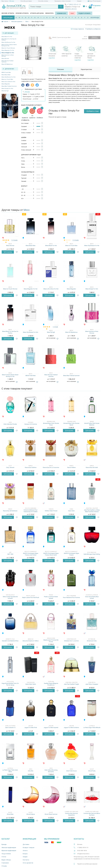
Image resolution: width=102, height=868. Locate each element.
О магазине (5, 863)
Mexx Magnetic (6, 84)
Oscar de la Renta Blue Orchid (92, 597)
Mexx (27, 210)
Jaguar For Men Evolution (71, 728)
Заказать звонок (71, 9)
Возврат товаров (29, 848)
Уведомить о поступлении (94, 38)
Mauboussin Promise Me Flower (51, 641)
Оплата (25, 851)
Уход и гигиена (6, 854)
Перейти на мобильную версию (87, 864)
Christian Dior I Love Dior (71, 641)
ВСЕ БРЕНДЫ (95, 18)
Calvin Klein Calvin (31, 684)
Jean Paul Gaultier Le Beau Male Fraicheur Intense (92, 511)
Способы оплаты (43, 1)
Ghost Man (10, 814)
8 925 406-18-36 (82, 851)
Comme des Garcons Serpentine (71, 814)
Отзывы (4, 866)
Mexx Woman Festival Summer (7, 61)
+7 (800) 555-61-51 (74, 5)
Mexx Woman (5, 59)
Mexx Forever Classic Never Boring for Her (9, 45)
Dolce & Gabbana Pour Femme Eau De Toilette (31, 511)
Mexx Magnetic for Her (8, 50)
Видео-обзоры (6, 860)
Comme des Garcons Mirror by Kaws (92, 814)
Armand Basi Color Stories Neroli (71, 424)
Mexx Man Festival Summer (9, 86)
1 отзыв (55, 327)
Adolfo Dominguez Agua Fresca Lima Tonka (31, 554)
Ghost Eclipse (31, 814)
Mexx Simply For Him (7, 89)
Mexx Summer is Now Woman (8, 56)
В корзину (8, 252)
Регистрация (97, 1)
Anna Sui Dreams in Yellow (31, 641)
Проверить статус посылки (63, 1)
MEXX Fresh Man (6, 72)
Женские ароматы (8, 13)
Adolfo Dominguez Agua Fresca (71, 554)
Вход (91, 1)
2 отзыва (14, 240)
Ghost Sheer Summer (51, 814)
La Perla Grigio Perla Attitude (92, 728)
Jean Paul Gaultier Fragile (71, 684)
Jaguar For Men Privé (31, 728)
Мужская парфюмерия (9, 851)
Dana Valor (71, 511)
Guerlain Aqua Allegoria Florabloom (51, 684)
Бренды (4, 844)
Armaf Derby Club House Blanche (92, 424)
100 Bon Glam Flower (51, 511)
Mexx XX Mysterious (7, 64)
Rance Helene (71, 467)
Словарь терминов (78, 29)
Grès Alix (31, 771)
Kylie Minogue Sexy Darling (92, 554)
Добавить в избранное (93, 29)
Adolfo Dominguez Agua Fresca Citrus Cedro (51, 554)
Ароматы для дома (37, 13)
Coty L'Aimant (10, 467)
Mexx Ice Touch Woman (8, 48)
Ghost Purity (92, 771)
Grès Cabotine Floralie (10, 424)
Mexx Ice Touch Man (7, 79)
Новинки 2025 (61, 13)
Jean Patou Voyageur (92, 684)
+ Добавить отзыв (92, 111)
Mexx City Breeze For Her (8, 42)
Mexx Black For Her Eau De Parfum (9, 39)
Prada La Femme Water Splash (51, 597)
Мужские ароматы (22, 13)
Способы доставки (26, 1)
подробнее (52, 58)
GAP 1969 (10, 554)
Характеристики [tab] (86, 69)
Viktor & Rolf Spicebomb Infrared (10, 597)
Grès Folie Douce (71, 771)
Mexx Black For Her (7, 37)
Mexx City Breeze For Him (9, 77)
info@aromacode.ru (83, 854)
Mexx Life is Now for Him (8, 82)
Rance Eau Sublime (31, 467)
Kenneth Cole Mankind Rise (10, 641)
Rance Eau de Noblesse (10, 511)
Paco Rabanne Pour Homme (71, 597)
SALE (72, 13)
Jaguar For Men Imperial (51, 728)
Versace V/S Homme (31, 424)
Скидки (79, 1)
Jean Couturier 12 (10, 728)
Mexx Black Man (6, 75)
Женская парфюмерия (9, 848)
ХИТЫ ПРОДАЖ (8, 18)
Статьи (4, 857)
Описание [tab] (60, 69)
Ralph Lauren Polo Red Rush (31, 597)
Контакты (26, 860)
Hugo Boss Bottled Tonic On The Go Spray (10, 684)
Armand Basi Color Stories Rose (51, 424)
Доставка (26, 844)
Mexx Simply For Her (8, 53)
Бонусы (25, 854)
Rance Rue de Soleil (92, 467)
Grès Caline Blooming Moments (51, 771)
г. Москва (11, 1)
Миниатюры (49, 13)
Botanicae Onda (92, 641)
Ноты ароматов (28, 863)
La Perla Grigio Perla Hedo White (10, 771)
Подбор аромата (84, 13)
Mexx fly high (5, 91)
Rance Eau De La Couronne (51, 467)
